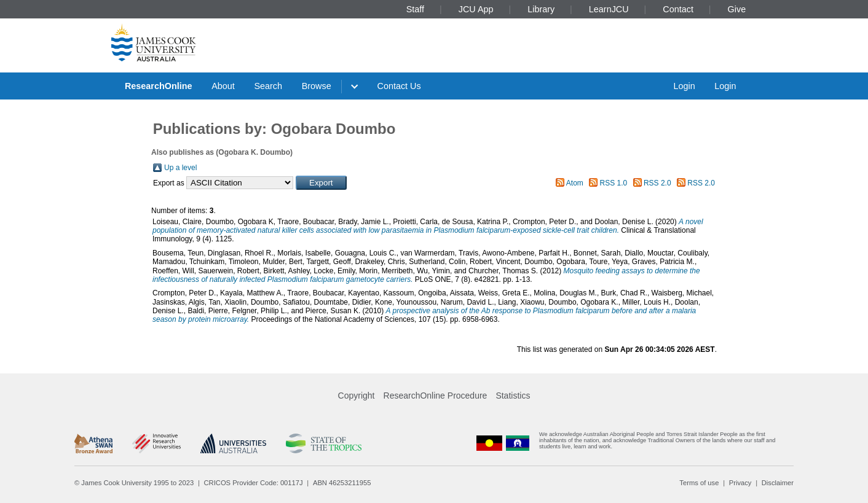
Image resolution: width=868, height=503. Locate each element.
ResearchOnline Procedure (436, 396)
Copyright (357, 396)
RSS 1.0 (614, 183)
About (223, 86)
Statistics (513, 396)
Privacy (740, 483)
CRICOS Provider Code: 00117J (254, 483)
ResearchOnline (159, 86)
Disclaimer (778, 483)
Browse (317, 86)
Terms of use (699, 483)
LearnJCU (609, 9)
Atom (575, 183)
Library (541, 9)
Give (737, 9)
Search (268, 86)
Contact (678, 9)
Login (684, 86)
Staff (415, 9)
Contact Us (399, 86)
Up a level (180, 168)
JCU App (476, 9)
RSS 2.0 (657, 183)
